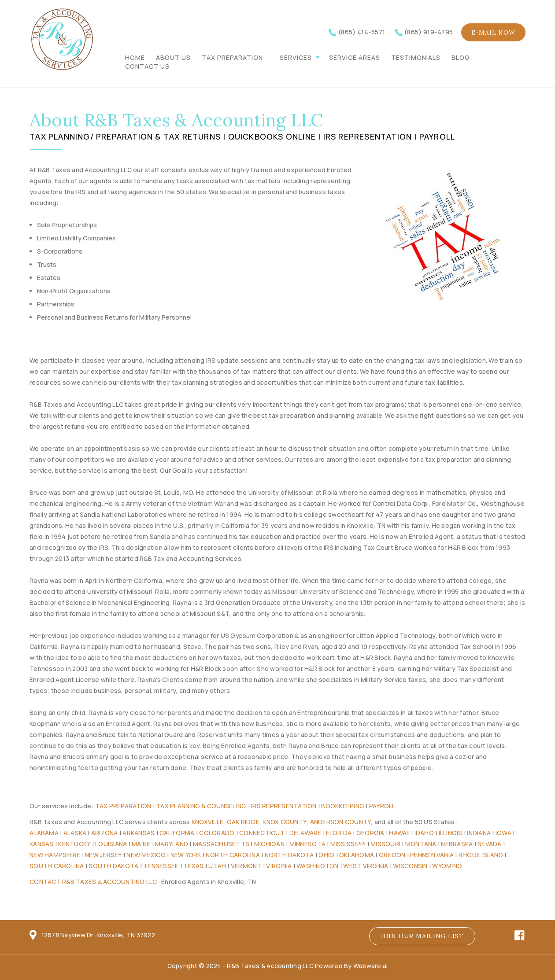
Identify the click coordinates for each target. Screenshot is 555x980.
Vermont (246, 866)
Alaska (75, 833)
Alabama (44, 833)
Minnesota (307, 844)
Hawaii (399, 833)
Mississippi (348, 844)
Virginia (279, 866)
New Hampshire (55, 855)
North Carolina (233, 855)
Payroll (382, 806)
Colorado (217, 833)
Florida (339, 833)
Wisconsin (410, 866)
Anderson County (341, 822)
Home (135, 57)
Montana (421, 844)
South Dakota (113, 866)
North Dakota (289, 855)
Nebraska (457, 844)
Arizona (105, 833)
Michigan (269, 844)
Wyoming (447, 866)
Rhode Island (481, 855)
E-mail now (493, 33)
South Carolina (57, 866)
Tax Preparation (123, 806)
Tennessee (161, 866)
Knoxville (207, 822)
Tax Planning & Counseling (201, 806)
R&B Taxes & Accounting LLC (270, 966)
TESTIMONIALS (416, 57)
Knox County (285, 822)
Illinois (451, 833)
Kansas (42, 844)
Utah (217, 866)
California (177, 833)
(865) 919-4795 (429, 32)
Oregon (392, 855)
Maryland (172, 844)
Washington (318, 866)
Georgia (370, 833)
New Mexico (146, 855)
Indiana (479, 833)
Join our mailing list (422, 936)
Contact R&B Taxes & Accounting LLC (93, 882)
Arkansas (139, 833)
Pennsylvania (432, 855)
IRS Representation (284, 806)
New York (186, 855)
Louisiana (111, 844)
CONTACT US (147, 66)
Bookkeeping (343, 806)
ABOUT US (173, 57)
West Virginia (366, 866)
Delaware (305, 833)
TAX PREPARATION (232, 57)
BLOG (461, 57)
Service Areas (355, 57)
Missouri (385, 844)
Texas (193, 866)
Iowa (503, 833)
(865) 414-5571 (362, 32)
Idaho (424, 833)
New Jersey (104, 855)
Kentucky (74, 844)
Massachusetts (221, 844)
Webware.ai (371, 966)
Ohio (326, 855)
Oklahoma (357, 855)
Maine (141, 844)
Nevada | (491, 844)
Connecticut (262, 833)
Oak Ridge (243, 822)
